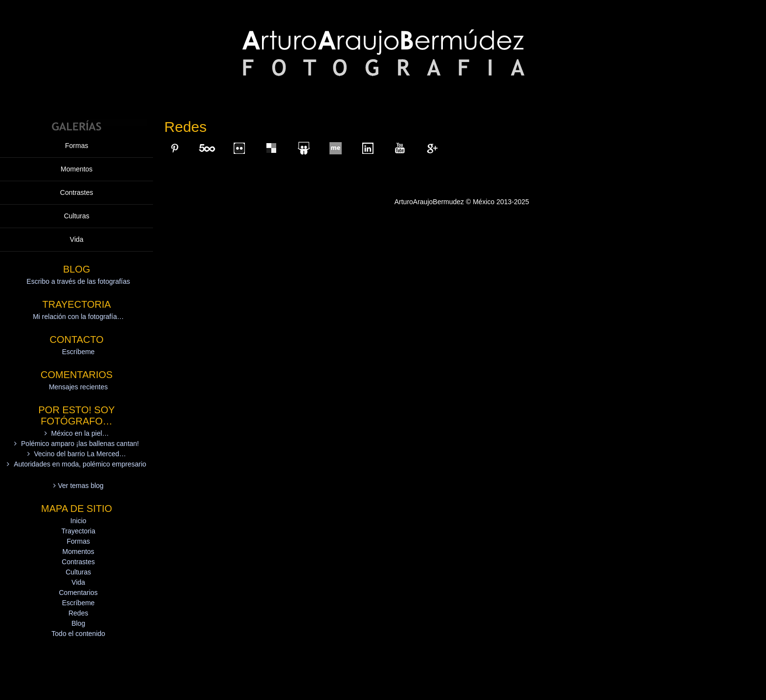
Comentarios (78, 593)
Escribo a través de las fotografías (78, 281)
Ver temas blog (81, 486)
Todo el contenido (78, 634)
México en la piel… (80, 433)
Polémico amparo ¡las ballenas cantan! (80, 444)
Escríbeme (78, 352)
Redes (78, 613)
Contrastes (77, 192)
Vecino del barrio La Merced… (80, 454)
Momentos (77, 169)
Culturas (77, 216)
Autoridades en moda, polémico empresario (80, 464)
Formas (77, 146)
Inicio (78, 521)
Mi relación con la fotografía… (78, 317)
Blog (78, 623)
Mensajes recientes (78, 387)
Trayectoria (78, 531)
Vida (77, 239)
